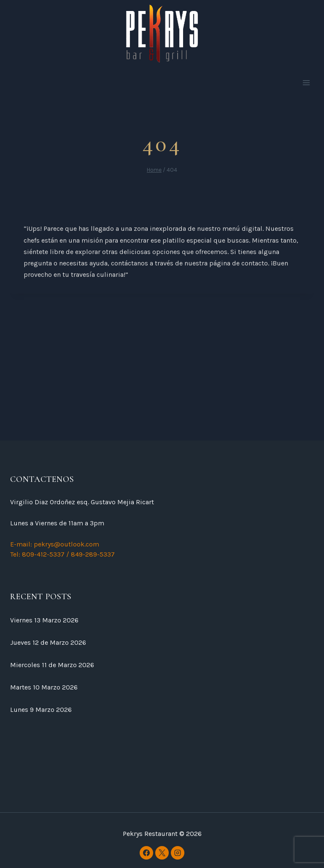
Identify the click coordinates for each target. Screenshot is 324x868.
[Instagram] (178, 853)
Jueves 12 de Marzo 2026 (48, 642)
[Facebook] (146, 853)
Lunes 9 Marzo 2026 (41, 710)
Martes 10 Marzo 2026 (44, 687)
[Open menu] (306, 83)
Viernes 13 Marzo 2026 (44, 620)
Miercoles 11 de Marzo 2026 (52, 665)
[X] (162, 853)
